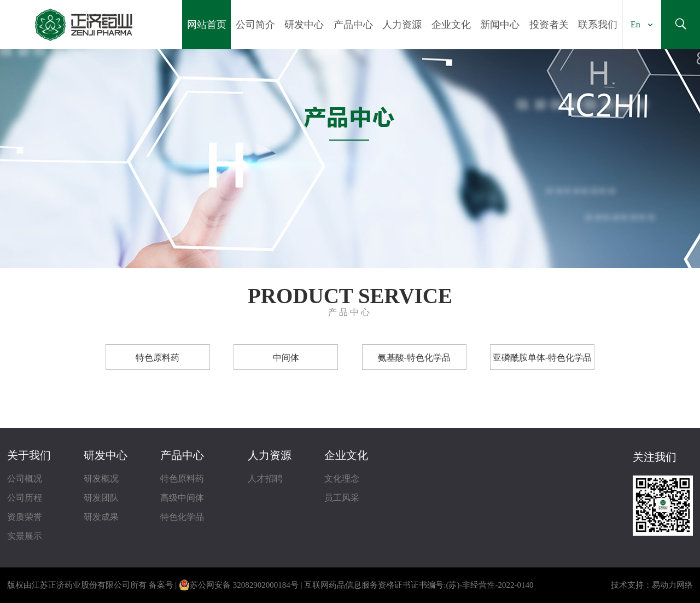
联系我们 (598, 25)
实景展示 (25, 536)
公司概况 (25, 479)
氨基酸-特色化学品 (414, 358)
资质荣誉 (25, 517)
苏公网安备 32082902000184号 (239, 585)
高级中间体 (182, 498)
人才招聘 (265, 479)
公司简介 (255, 25)
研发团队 (101, 498)
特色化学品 (182, 517)
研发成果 (101, 517)
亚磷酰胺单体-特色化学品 (542, 358)
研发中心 (304, 25)
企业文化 (451, 25)
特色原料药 (157, 358)
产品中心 (353, 25)
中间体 (286, 358)
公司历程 (25, 498)
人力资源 (402, 25)
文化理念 (342, 479)
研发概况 (101, 479)
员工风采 (342, 498)
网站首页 (207, 25)
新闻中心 (500, 25)
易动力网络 (672, 585)
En (635, 24)
